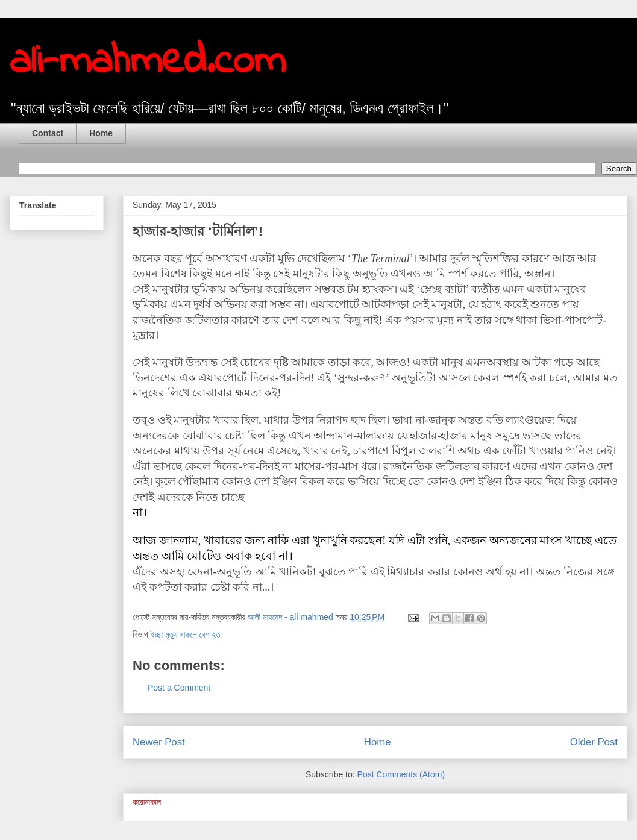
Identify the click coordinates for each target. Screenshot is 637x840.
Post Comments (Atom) (401, 774)
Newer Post (159, 742)
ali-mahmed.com (148, 62)
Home (101, 133)
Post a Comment (179, 688)
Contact (48, 133)
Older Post (594, 742)
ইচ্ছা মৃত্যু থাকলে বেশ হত (185, 635)
